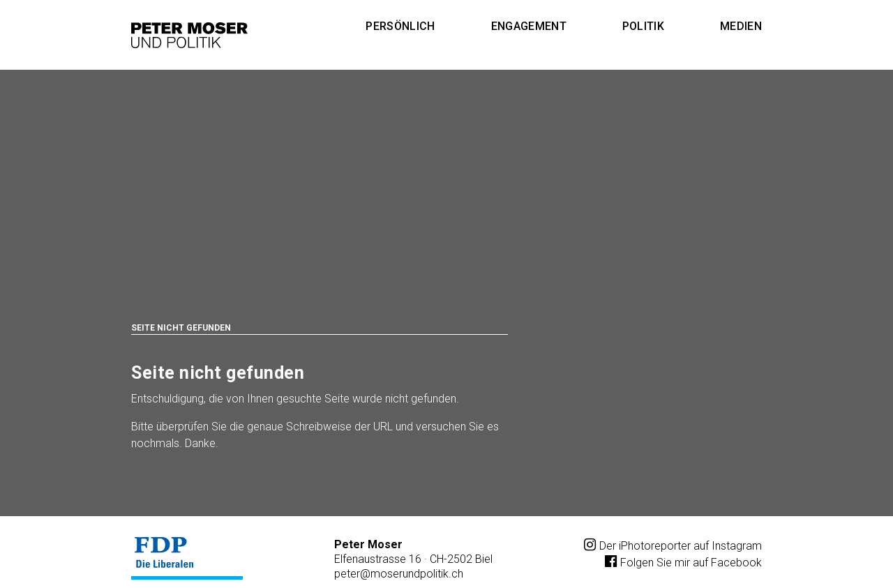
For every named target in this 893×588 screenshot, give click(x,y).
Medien (741, 26)
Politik (643, 26)
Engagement (529, 26)
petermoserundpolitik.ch (399, 574)
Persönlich (400, 26)
